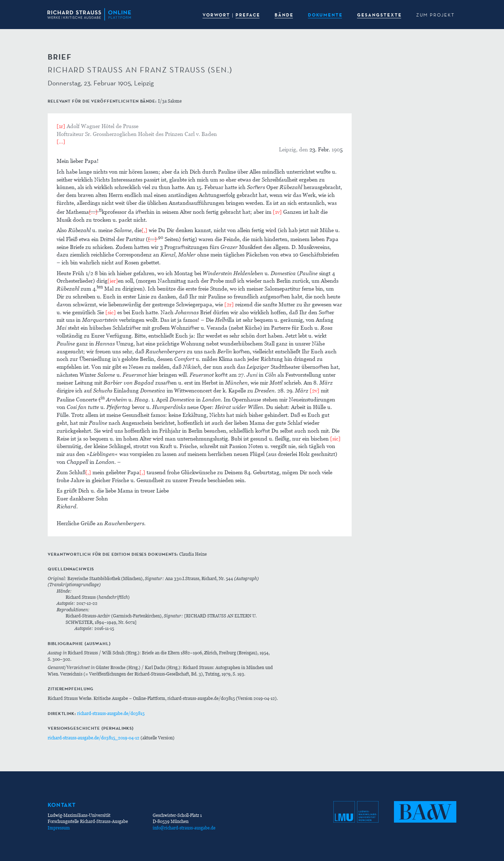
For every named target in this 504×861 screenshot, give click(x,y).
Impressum (59, 828)
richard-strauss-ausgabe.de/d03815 (111, 713)
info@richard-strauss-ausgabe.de (184, 828)
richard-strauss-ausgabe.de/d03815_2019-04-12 (94, 738)
